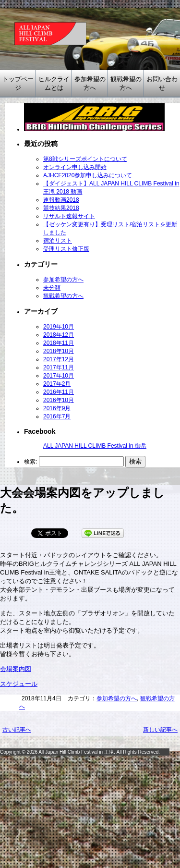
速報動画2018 (61, 200)
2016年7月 (57, 416)
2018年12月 (59, 335)
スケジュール (19, 684)
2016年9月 (57, 408)
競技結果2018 (61, 208)
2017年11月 (59, 367)
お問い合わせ (162, 83)
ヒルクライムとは (54, 83)
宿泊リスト (58, 241)
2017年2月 (57, 384)
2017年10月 (59, 376)
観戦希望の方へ (126, 83)
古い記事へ (17, 730)
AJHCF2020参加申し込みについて (88, 175)
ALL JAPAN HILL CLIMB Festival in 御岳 (95, 446)
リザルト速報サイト (69, 216)
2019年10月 (59, 327)
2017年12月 (59, 359)
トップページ (18, 83)
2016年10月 (59, 400)
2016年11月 (59, 392)
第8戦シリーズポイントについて (85, 159)
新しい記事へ (160, 730)
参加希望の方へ (90, 83)
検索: (30, 462)
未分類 (52, 288)
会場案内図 (16, 669)
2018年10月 (59, 351)
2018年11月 (59, 343)
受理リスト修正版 (66, 249)
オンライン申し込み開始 (75, 167)
